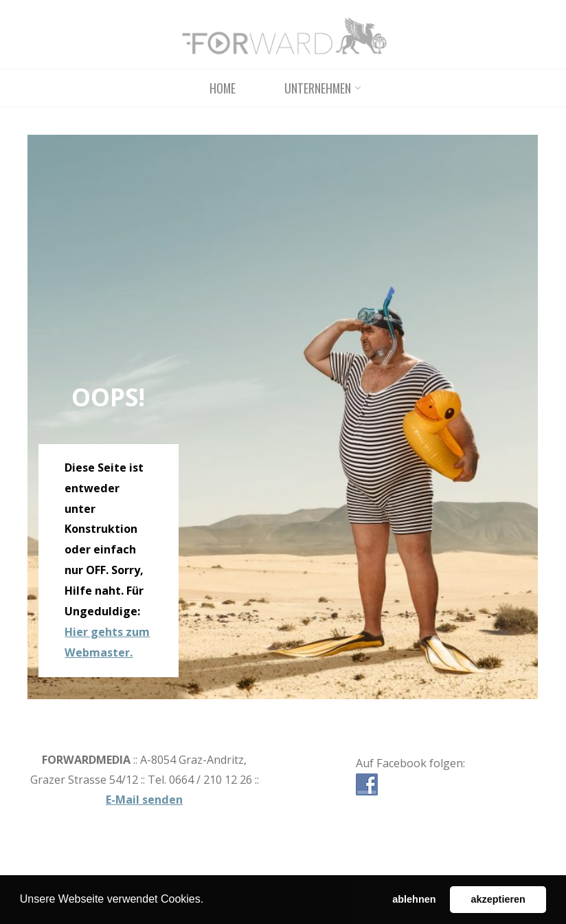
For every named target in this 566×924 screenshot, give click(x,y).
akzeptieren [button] (498, 899)
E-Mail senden (144, 800)
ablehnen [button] (414, 899)
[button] (209, 901)
